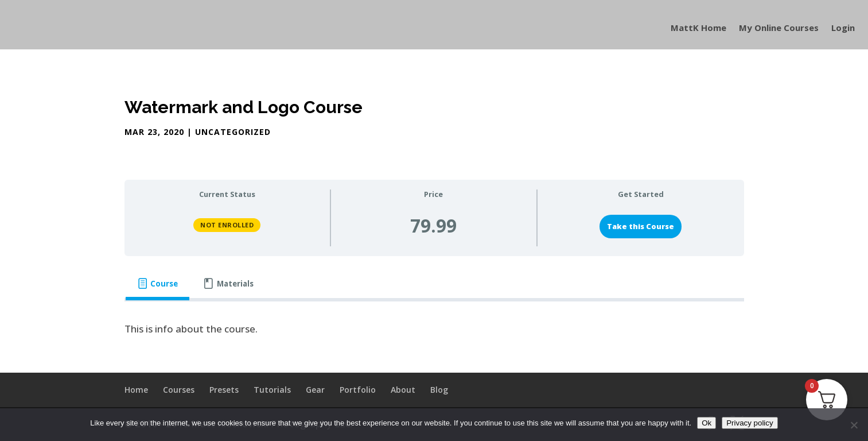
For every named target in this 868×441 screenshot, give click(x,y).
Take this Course (641, 226)
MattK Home (698, 28)
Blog (439, 390)
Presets (224, 390)
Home (136, 390)
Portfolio (358, 390)
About (403, 390)
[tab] (158, 284)
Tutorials (272, 390)
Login (843, 28)
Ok (707, 423)
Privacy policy (750, 423)
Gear (315, 390)
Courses (179, 390)
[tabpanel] (434, 329)
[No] (854, 425)
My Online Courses (779, 28)
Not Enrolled (227, 225)
